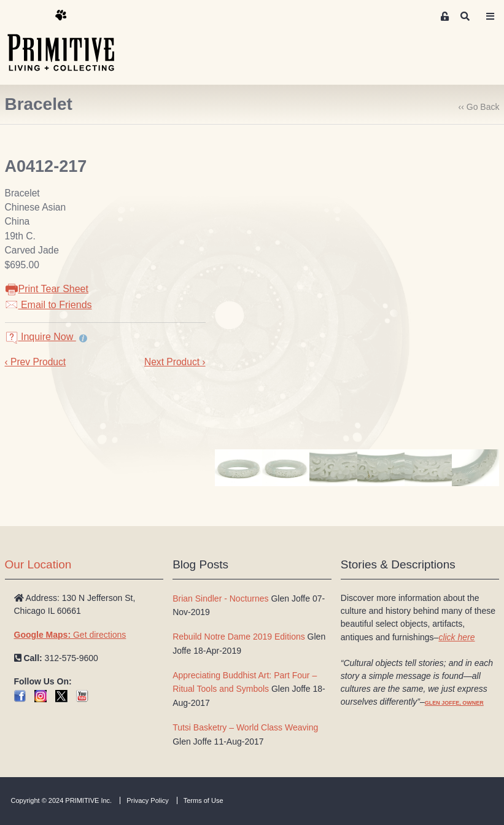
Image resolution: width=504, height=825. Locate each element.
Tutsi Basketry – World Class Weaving (245, 727)
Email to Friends (48, 305)
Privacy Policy (147, 800)
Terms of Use (204, 800)
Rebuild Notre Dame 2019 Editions (239, 637)
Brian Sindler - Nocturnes (220, 598)
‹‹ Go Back (479, 107)
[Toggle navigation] (490, 17)
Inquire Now (41, 337)
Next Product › (175, 362)
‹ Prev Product (36, 362)
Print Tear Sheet (47, 289)
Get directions (70, 635)
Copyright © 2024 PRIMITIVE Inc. (62, 800)
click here (456, 637)
